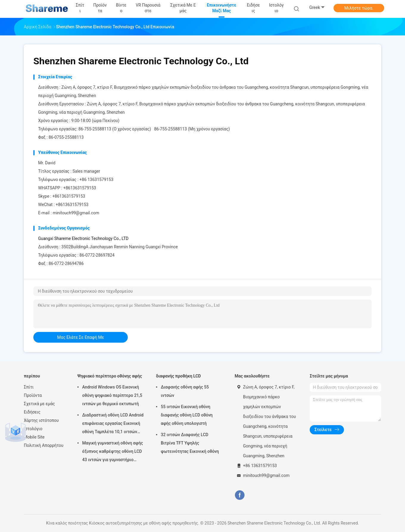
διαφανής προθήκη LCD (178, 376)
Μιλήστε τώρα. (359, 8)
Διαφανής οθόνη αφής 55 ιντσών (185, 391)
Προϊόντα (33, 395)
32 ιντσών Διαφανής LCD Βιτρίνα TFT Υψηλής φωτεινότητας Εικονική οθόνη (190, 443)
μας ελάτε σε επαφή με (81, 337)
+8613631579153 (80, 188)
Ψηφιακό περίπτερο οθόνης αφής (110, 376)
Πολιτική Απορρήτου (44, 445)
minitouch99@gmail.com (76, 213)
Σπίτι (29, 387)
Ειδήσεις (32, 412)
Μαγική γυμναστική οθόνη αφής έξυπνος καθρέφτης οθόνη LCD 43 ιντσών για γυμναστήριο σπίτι (113, 452)
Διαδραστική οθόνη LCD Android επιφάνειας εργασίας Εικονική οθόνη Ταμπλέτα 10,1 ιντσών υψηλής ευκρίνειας (113, 424)
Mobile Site (34, 437)
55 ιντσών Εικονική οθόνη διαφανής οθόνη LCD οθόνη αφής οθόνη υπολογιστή (187, 415)
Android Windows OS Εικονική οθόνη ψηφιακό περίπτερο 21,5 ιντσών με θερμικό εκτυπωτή (112, 395)
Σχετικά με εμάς (39, 404)
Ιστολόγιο (33, 429)
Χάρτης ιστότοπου (41, 420)
